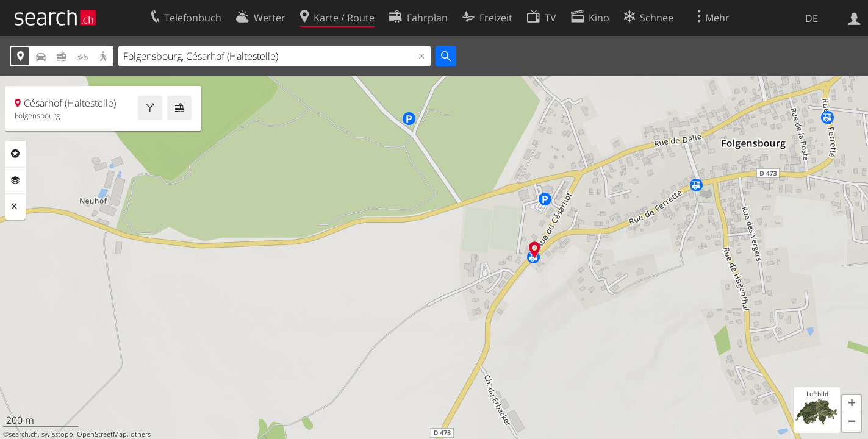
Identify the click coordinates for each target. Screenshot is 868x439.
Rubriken (15, 154)
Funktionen (15, 207)
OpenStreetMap (102, 434)
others (141, 434)
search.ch (23, 434)
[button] (852, 404)
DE (812, 18)
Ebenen (15, 180)
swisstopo (57, 434)
